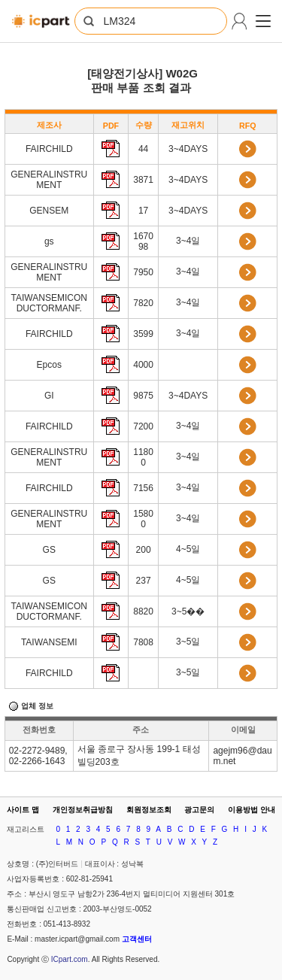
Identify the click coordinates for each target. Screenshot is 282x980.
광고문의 (199, 810)
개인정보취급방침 (83, 810)
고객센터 (137, 939)
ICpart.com (70, 959)
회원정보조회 (149, 810)
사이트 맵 (23, 810)
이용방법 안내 (252, 810)
